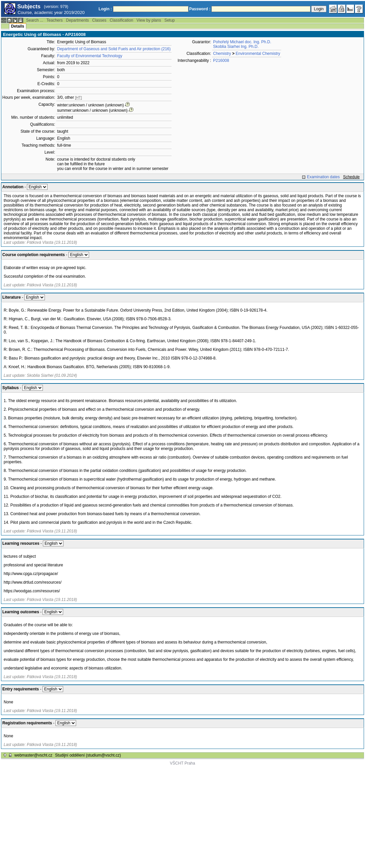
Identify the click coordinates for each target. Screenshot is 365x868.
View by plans (149, 20)
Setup (169, 20)
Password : (200, 9)
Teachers (55, 20)
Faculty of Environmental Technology (90, 56)
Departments (78, 20)
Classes (99, 20)
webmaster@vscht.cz (33, 755)
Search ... (34, 20)
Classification (122, 20)
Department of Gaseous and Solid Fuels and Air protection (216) (114, 49)
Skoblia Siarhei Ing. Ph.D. (236, 47)
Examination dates (323, 177)
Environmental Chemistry (258, 54)
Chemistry (222, 54)
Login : (105, 9)
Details (17, 26)
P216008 (221, 61)
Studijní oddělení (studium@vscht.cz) (88, 755)
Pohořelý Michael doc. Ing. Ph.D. (242, 42)
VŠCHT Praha (182, 763)
